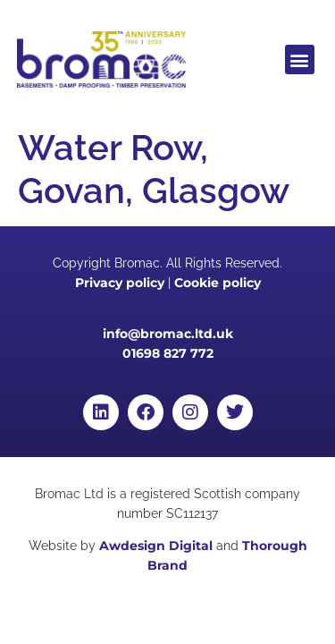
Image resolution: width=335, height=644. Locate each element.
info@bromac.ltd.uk (168, 334)
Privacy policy (120, 283)
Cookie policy (218, 283)
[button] (300, 59)
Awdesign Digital (156, 546)
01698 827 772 (168, 353)
